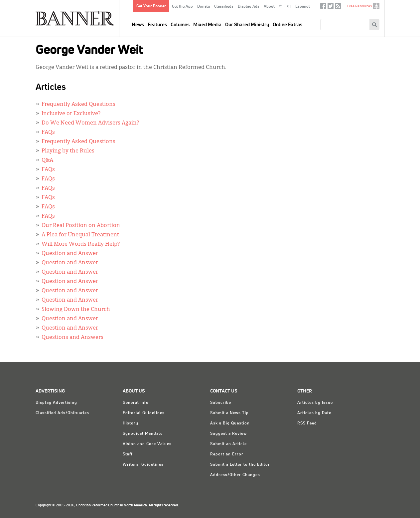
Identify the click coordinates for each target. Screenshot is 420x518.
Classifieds (224, 7)
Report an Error (227, 454)
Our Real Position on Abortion (81, 226)
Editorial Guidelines (144, 413)
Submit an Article (228, 444)
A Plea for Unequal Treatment (80, 235)
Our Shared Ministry (247, 25)
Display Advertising (56, 403)
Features (157, 25)
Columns (180, 25)
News (138, 25)
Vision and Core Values (147, 444)
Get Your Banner (151, 6)
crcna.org (376, 6)
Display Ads (249, 7)
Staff (128, 454)
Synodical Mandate (143, 434)
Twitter (331, 7)
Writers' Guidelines (143, 465)
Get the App (182, 7)
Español (303, 7)
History (131, 423)
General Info (136, 403)
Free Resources (359, 6)
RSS (338, 7)
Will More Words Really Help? (81, 244)
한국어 (285, 7)
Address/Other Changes (235, 475)
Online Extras (287, 25)
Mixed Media (207, 25)
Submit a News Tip (229, 413)
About (269, 7)
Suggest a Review (228, 434)
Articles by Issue (315, 403)
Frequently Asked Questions (78, 105)
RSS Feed (307, 423)
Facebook (323, 7)
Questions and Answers (72, 338)
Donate (204, 7)
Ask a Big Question (230, 423)
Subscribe (221, 403)
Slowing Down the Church (76, 310)
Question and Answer (70, 254)
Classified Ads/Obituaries (62, 413)
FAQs (48, 132)
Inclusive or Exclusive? (71, 114)
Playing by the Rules (68, 151)
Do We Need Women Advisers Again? (90, 123)
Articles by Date (314, 413)
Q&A (47, 160)
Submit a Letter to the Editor (240, 465)
